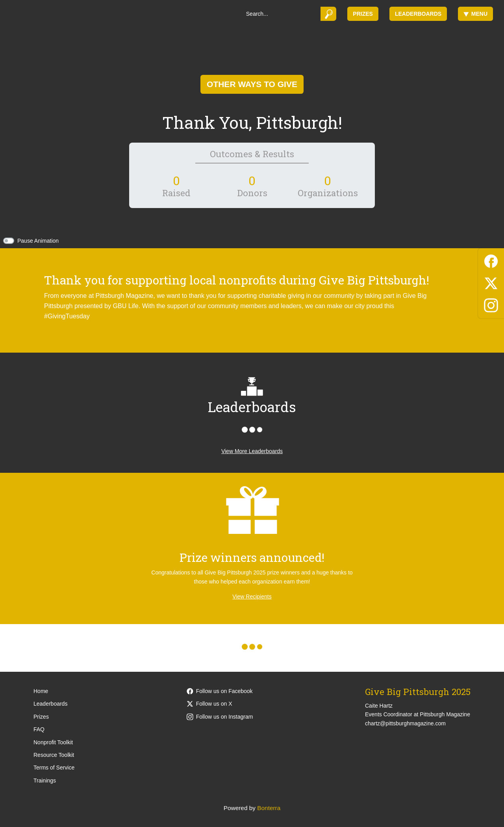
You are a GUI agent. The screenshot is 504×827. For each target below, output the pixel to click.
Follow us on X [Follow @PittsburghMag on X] (209, 704)
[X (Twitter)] (491, 282)
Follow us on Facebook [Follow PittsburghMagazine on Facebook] (220, 691)
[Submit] (329, 14)
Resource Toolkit (54, 755)
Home (41, 691)
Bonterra (269, 808)
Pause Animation (38, 241)
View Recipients (252, 597)
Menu (475, 14)
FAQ (39, 729)
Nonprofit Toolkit (53, 742)
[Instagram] (491, 304)
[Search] (281, 14)
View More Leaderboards (252, 451)
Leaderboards (418, 14)
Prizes (363, 14)
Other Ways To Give (252, 84)
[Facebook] (491, 260)
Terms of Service (54, 768)
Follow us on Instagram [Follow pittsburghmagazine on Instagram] (220, 717)
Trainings (45, 781)
